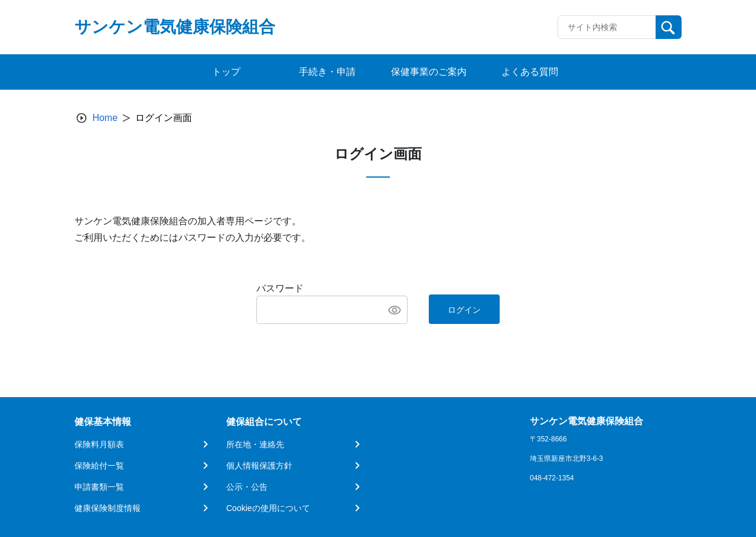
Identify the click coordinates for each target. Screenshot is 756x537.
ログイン (464, 310)
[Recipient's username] (607, 27)
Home (105, 118)
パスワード (280, 288)
